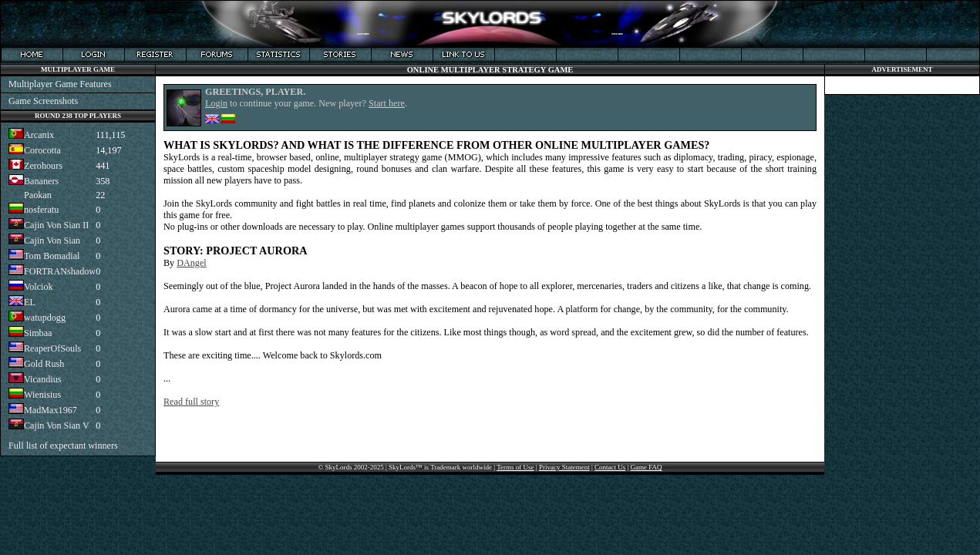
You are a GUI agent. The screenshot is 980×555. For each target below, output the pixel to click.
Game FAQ (647, 467)
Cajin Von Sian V (57, 425)
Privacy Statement (564, 467)
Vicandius (43, 379)
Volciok (39, 287)
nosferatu (41, 210)
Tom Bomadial (52, 256)
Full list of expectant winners (63, 446)
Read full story (191, 402)
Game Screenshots (43, 101)
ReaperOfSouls (52, 348)
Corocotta (42, 150)
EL (30, 302)
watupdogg (45, 318)
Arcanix (39, 135)
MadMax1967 (51, 410)
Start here (387, 103)
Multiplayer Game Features (60, 84)
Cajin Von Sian (52, 240)
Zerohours (43, 166)
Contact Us (610, 467)
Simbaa (38, 333)
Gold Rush (44, 364)
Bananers (41, 181)
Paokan (38, 195)
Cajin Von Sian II (56, 225)
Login (216, 103)
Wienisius (42, 395)
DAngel (192, 263)
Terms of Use (515, 467)
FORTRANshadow (60, 271)
